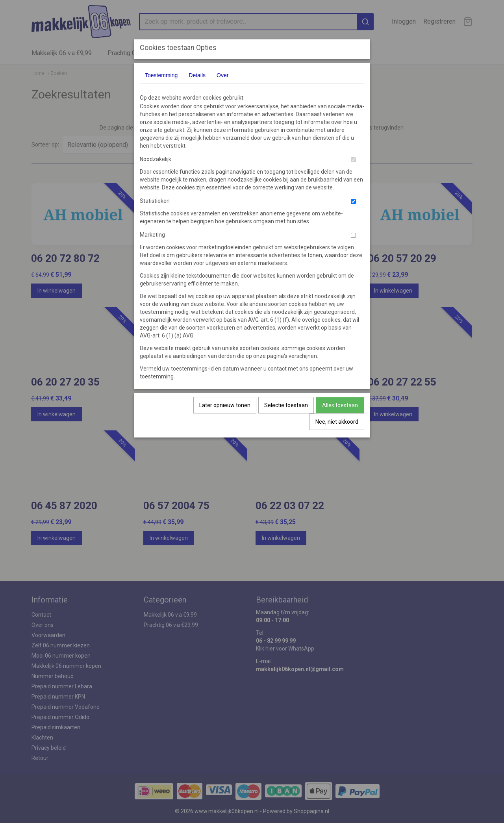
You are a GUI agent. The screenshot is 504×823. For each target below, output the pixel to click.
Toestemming (161, 75)
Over (222, 75)
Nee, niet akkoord (337, 422)
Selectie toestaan (286, 405)
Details (197, 75)
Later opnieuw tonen (225, 405)
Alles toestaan (340, 405)
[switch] (353, 160)
